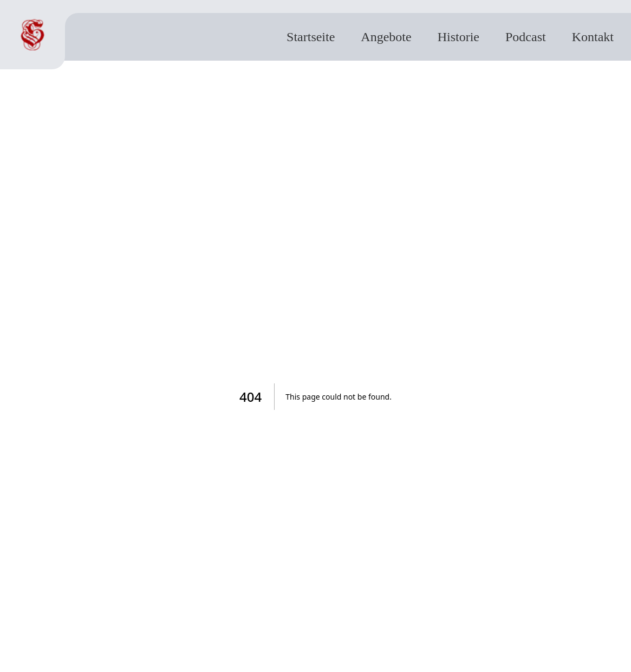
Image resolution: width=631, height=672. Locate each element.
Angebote (386, 37)
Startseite (311, 37)
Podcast (526, 37)
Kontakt (593, 37)
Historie (458, 37)
